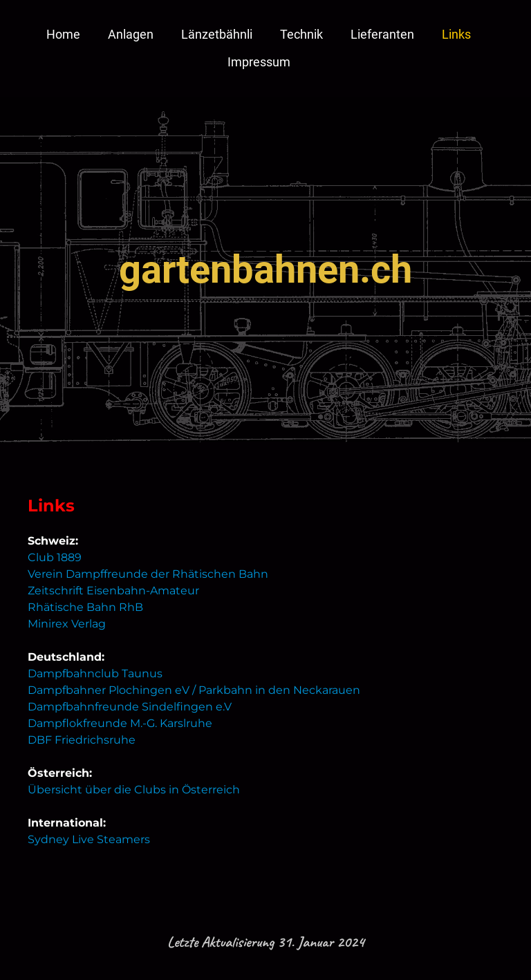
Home (63, 34)
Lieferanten (382, 34)
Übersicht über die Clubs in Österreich (134, 790)
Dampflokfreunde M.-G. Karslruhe (120, 723)
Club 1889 (55, 557)
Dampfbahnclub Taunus (95, 673)
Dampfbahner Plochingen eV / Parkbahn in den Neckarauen (194, 690)
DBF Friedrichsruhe (82, 740)
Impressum (259, 62)
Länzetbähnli (217, 34)
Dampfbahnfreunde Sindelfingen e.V (130, 707)
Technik (301, 34)
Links (456, 34)
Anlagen (131, 34)
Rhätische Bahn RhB (85, 607)
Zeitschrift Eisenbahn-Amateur (113, 591)
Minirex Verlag (67, 624)
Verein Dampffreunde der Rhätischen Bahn (148, 574)
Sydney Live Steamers (89, 839)
